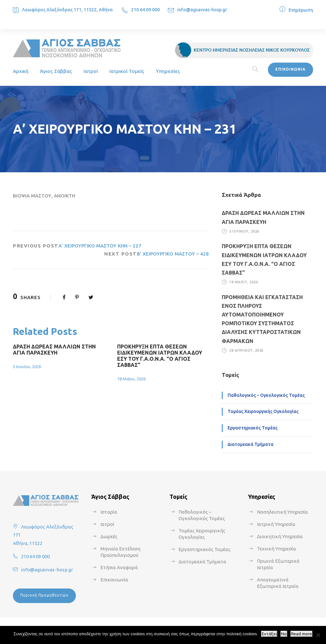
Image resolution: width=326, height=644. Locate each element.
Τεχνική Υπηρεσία (276, 549)
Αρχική (21, 71)
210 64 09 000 (145, 10)
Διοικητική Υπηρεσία (280, 536)
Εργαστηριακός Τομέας (253, 428)
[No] (318, 635)
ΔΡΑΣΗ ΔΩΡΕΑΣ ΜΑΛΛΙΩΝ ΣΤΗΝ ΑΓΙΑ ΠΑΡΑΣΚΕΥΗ (54, 350)
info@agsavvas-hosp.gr (202, 10)
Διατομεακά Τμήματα (250, 444)
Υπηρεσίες (168, 71)
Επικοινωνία (114, 580)
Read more (301, 634)
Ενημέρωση (301, 10)
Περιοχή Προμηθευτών (44, 595)
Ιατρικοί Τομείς (127, 71)
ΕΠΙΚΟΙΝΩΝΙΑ (290, 69)
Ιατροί (91, 71)
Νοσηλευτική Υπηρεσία (282, 512)
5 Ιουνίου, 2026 (27, 367)
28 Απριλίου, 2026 (246, 350)
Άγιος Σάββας (56, 71)
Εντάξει (269, 634)
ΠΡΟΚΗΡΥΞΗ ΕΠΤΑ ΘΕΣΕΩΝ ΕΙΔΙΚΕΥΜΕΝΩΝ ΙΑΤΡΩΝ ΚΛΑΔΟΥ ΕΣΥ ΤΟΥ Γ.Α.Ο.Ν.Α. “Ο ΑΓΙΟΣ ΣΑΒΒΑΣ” (160, 356)
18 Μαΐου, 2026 (131, 379)
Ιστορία (109, 512)
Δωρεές (109, 536)
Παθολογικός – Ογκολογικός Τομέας (266, 395)
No (284, 634)
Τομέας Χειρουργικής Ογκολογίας (263, 411)
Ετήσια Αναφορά (119, 567)
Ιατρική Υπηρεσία (276, 524)
